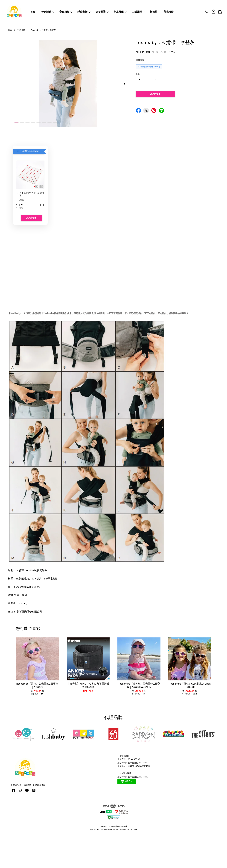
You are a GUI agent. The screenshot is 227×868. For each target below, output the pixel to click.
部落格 (154, 12)
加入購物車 (31, 218)
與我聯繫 (169, 12)
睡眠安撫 (84, 12)
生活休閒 (138, 12)
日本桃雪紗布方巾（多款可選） (30, 194)
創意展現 (120, 12)
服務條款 (104, 827)
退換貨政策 (121, 827)
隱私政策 (112, 827)
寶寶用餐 (66, 12)
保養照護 (102, 12)
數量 (138, 74)
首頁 (33, 12)
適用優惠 (140, 60)
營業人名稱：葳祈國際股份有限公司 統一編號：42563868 (114, 830)
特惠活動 (48, 12)
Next (124, 84)
